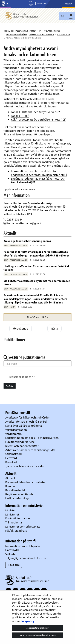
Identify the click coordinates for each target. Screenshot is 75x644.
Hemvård (11, 458)
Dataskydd (12, 550)
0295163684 (15, 219)
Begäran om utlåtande (19, 494)
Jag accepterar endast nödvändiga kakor (37, 635)
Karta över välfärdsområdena (24, 426)
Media (69, 4)
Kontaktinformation (18, 518)
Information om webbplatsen (24, 546)
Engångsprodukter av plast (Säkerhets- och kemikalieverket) (38, 180)
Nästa (54, 328)
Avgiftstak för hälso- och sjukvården (28, 417)
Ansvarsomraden (52, 31)
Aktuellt (10, 478)
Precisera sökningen (21, 377)
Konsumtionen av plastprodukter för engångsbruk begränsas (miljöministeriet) (39, 173)
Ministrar (11, 510)
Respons (14, 565)
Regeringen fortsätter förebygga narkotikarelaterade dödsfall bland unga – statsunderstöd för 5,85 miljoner (36, 253)
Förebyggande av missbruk (42, 34)
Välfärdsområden (16, 430)
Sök (10, 386)
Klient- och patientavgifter (22, 446)
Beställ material (15, 490)
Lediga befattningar (18, 498)
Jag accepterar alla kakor (37, 628)
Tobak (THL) (20, 116)
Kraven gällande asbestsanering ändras (27, 241)
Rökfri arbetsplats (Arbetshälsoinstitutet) (38, 119)
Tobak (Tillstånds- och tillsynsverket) (35, 112)
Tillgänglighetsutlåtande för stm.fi (27, 558)
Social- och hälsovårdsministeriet (20, 31)
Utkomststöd (14, 454)
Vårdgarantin (13, 434)
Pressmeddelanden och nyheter (26, 482)
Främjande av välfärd (16, 34)
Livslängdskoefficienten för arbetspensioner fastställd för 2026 (36, 268)
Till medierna (14, 522)
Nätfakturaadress (16, 530)
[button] (37, 317)
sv (40, 31)
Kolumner (11, 486)
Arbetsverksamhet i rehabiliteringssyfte (31, 450)
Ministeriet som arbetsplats (23, 526)
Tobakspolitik (63, 34)
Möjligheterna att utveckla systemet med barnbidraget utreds (37, 282)
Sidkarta (10, 554)
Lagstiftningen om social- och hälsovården (32, 438)
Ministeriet (12, 514)
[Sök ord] (37, 364)
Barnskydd (12, 462)
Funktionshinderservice (20, 442)
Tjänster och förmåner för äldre (25, 466)
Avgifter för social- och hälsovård (26, 421)
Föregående (21, 328)
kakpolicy (28, 621)
